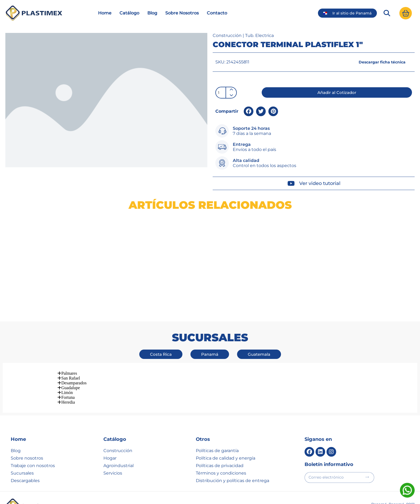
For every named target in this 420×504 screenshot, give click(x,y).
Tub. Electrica (259, 48)
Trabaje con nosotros (33, 428)
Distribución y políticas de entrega (232, 443)
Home (105, 25)
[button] (386, 25)
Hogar (110, 421)
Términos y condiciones (221, 436)
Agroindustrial (119, 428)
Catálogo (129, 25)
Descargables (25, 443)
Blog (152, 25)
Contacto (217, 25)
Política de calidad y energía (226, 421)
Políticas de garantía (217, 413)
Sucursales (22, 436)
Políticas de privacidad (220, 428)
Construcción (227, 48)
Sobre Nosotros (182, 25)
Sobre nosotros (27, 421)
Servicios (113, 436)
